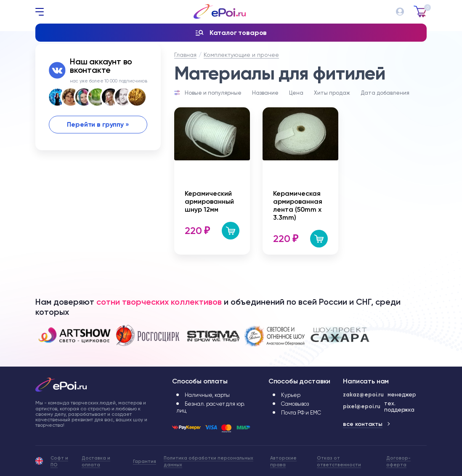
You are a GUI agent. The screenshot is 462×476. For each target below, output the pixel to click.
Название (265, 93)
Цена (296, 93)
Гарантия (145, 461)
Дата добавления (385, 93)
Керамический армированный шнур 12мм (209, 201)
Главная (185, 55)
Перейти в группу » (98, 124)
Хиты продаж (332, 93)
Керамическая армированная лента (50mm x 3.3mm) (298, 205)
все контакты (363, 424)
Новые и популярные (213, 93)
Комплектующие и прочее (241, 55)
